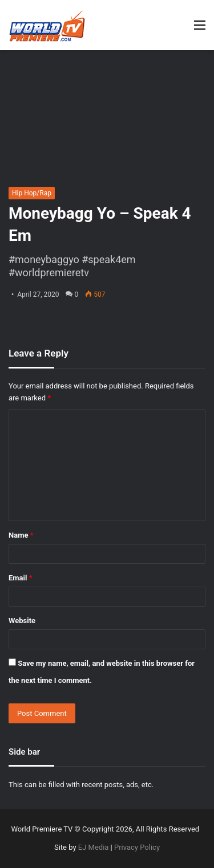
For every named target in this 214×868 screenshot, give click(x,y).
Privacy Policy (137, 847)
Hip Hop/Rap (32, 193)
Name (21, 535)
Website (22, 621)
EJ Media (94, 847)
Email (21, 578)
